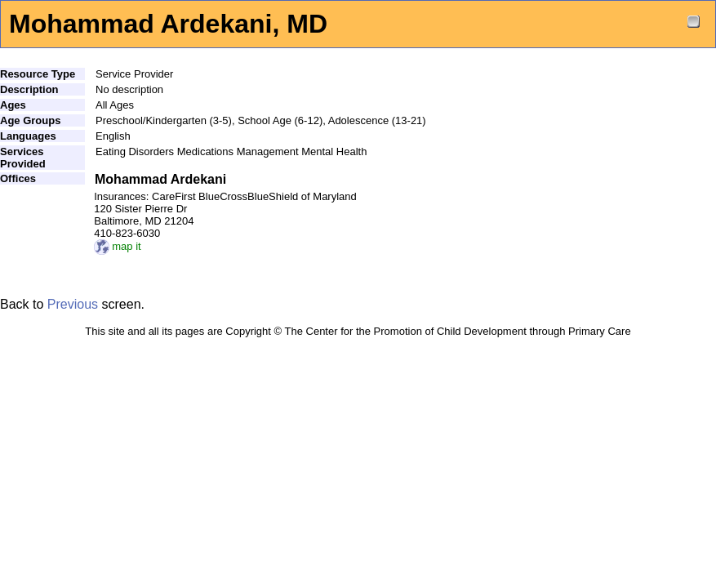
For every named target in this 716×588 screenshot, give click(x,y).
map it (117, 246)
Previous (73, 304)
